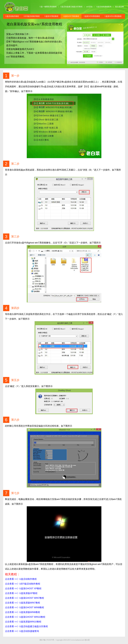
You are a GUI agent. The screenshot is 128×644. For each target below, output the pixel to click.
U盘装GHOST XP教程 (30, 589)
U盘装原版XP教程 (28, 593)
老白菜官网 (119, 7)
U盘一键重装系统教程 (48, 7)
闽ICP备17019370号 (47, 640)
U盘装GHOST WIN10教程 (32, 617)
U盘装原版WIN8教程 (30, 612)
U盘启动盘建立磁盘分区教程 (71, 7)
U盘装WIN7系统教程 (71, 16)
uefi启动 (89, 7)
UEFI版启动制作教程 (32, 16)
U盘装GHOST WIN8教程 (32, 607)
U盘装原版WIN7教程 (30, 603)
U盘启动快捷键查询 (104, 7)
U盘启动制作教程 (12, 16)
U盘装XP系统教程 (51, 16)
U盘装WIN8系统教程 (92, 16)
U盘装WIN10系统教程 (113, 16)
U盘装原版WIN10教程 (30, 622)
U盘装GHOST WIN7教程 (32, 598)
